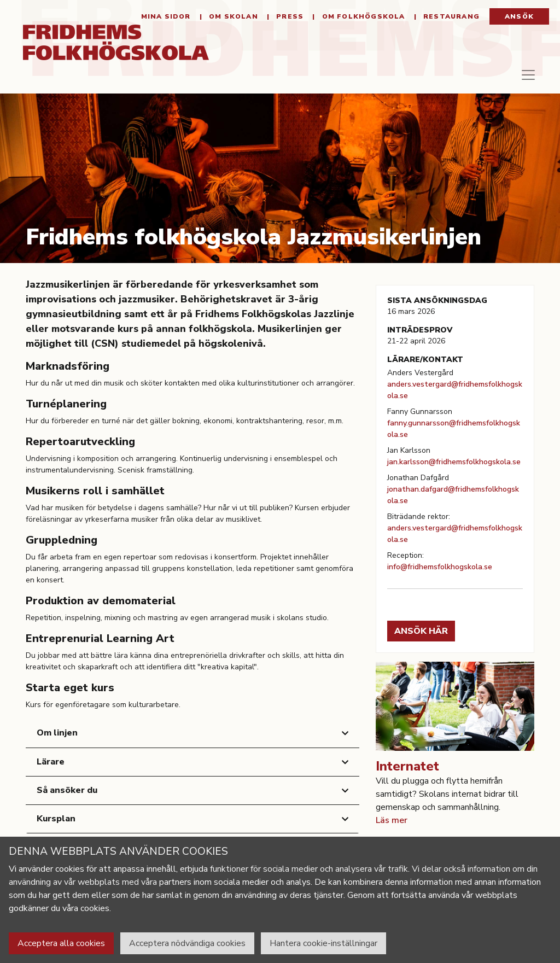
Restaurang (450, 16)
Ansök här (421, 631)
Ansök (519, 16)
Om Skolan (232, 16)
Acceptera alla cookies (61, 943)
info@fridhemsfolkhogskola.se (440, 567)
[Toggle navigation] (528, 79)
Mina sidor (166, 16)
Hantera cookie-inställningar (323, 943)
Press (289, 16)
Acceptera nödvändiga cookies (187, 943)
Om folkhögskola (362, 16)
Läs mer (392, 820)
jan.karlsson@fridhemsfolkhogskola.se (454, 462)
